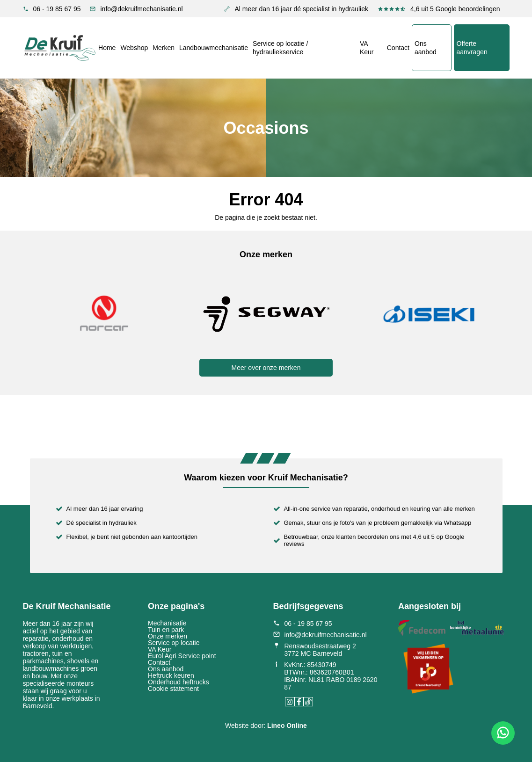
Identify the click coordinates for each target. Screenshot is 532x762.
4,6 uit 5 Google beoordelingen (439, 9)
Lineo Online (287, 726)
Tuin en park (166, 630)
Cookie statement (173, 689)
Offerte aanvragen (472, 48)
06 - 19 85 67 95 (52, 9)
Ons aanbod (426, 48)
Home (106, 48)
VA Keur (367, 48)
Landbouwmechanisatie (213, 48)
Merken (164, 48)
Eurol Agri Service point (182, 656)
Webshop (134, 48)
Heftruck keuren (171, 675)
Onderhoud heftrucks (179, 682)
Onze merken (168, 636)
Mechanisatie (167, 623)
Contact (398, 48)
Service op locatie (174, 643)
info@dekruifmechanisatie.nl (136, 9)
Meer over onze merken (266, 368)
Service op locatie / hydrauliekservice (280, 48)
